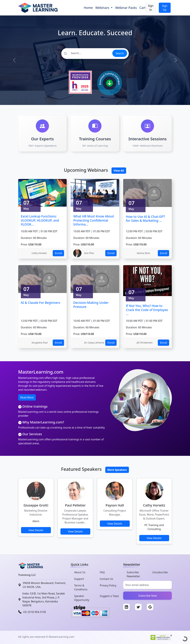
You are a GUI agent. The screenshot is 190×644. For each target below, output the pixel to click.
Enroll (58, 253)
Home (88, 8)
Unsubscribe (160, 572)
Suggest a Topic (109, 596)
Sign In (151, 8)
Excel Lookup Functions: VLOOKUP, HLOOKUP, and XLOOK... (40, 220)
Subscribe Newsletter (133, 574)
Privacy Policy (108, 585)
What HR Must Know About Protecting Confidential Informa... (94, 220)
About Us (80, 572)
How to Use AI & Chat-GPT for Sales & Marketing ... (145, 219)
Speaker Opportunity (82, 598)
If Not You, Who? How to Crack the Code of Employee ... (147, 310)
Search (120, 53)
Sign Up (165, 8)
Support (79, 579)
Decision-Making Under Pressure (91, 305)
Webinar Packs (126, 8)
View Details (36, 530)
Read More (27, 397)
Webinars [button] (103, 8)
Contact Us (106, 579)
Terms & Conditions (81, 587)
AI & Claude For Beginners (41, 303)
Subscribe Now (148, 596)
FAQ (102, 572)
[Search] (87, 53)
